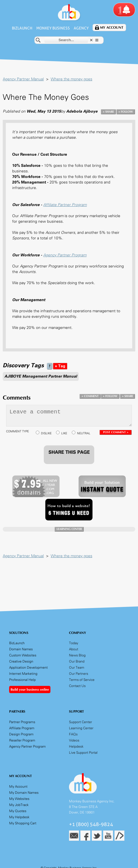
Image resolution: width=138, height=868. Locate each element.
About (74, 649)
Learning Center (81, 728)
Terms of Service (82, 680)
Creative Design (21, 661)
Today (74, 643)
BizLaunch (21, 28)
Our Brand (77, 661)
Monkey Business (53, 28)
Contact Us (77, 686)
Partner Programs (22, 722)
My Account (113, 28)
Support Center (80, 722)
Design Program (21, 734)
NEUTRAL (84, 433)
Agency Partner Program (65, 255)
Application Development (28, 667)
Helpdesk (76, 746)
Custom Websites (23, 655)
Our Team (77, 667)
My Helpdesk (19, 817)
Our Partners (79, 674)
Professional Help (22, 680)
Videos (74, 740)
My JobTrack (19, 805)
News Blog (77, 655)
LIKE (64, 433)
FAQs (73, 734)
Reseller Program (22, 740)
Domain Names (21, 649)
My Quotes (18, 811)
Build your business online (30, 690)
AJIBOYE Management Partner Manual (41, 376)
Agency (82, 28)
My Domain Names (24, 793)
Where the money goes (71, 79)
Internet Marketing (23, 674)
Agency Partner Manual (23, 79)
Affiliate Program (22, 728)
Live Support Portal (83, 752)
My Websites (19, 799)
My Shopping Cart (23, 823)
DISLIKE (46, 433)
